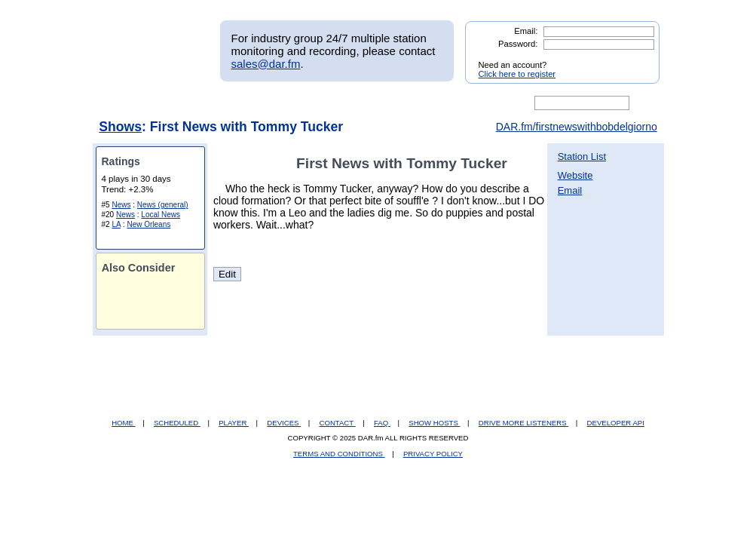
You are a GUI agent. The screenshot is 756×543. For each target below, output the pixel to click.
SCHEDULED (177, 423)
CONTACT (338, 423)
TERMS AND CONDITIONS (339, 454)
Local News (161, 215)
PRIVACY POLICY (433, 454)
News (121, 205)
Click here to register (517, 74)
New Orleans (148, 224)
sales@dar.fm (266, 64)
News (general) (163, 205)
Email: (526, 31)
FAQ (382, 423)
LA (116, 224)
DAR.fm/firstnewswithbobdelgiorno (577, 127)
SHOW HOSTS (434, 423)
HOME (123, 423)
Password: (518, 44)
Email (570, 190)
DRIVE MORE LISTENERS (523, 423)
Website (575, 175)
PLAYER (234, 423)
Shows (120, 127)
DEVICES (284, 423)
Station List (582, 156)
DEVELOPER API (616, 423)
